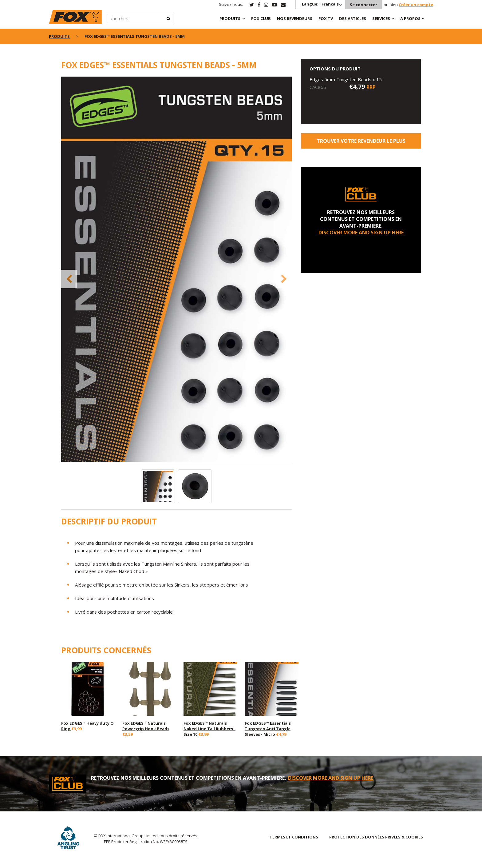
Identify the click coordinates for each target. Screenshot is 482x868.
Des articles (353, 18)
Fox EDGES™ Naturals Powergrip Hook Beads (146, 726)
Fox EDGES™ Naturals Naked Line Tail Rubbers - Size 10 (209, 729)
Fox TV (326, 18)
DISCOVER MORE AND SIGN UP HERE (361, 233)
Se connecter (363, 5)
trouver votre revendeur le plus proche (361, 143)
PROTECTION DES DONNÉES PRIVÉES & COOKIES (376, 837)
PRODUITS (230, 18)
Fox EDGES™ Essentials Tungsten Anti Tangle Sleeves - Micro (268, 729)
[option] (176, 270)
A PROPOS (410, 18)
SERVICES (381, 18)
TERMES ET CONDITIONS (294, 837)
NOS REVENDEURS (295, 18)
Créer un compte (416, 5)
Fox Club (261, 18)
